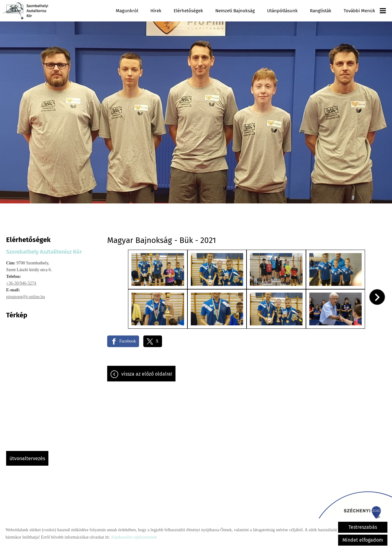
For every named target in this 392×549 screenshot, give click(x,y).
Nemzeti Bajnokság (235, 11)
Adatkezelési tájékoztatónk (134, 537)
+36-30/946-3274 (21, 280)
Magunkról (127, 11)
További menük (365, 11)
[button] (377, 294)
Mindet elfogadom (363, 540)
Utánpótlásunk (282, 11)
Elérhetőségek (188, 11)
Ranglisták (321, 11)
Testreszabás (363, 527)
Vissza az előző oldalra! (147, 371)
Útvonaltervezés (27, 455)
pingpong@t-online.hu (26, 294)
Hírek (156, 11)
